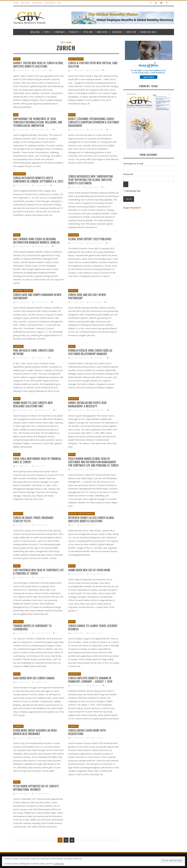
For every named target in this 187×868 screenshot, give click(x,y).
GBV (73, 525)
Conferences (19, 174)
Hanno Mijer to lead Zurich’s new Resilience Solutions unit (33, 404)
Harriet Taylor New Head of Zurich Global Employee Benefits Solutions (38, 65)
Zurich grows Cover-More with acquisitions (87, 732)
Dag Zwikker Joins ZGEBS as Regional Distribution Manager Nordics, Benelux (36, 241)
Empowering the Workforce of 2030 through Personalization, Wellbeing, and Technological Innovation (38, 122)
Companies (18, 290)
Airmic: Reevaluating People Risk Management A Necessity (87, 404)
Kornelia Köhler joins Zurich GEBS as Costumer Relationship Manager (90, 352)
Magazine (73, 513)
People (17, 59)
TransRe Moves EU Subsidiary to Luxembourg (32, 627)
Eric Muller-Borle (22, 70)
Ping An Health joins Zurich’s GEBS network (33, 352)
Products (79, 59)
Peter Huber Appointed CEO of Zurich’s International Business (36, 788)
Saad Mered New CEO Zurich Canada (34, 678)
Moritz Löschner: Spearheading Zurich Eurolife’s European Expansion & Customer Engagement (94, 122)
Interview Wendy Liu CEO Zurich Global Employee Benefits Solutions (91, 519)
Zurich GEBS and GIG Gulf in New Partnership (87, 296)
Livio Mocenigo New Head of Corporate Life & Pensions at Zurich (38, 572)
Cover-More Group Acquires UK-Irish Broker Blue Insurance (35, 732)
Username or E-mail (133, 164)
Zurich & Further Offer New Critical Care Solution (93, 65)
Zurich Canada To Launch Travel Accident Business (93, 627)
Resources (74, 235)
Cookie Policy (59, 864)
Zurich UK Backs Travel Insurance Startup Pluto (33, 519)
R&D (16, 115)
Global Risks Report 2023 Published (90, 239)
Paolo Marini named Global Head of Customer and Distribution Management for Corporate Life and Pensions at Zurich (93, 462)
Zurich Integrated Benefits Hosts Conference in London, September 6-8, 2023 (38, 180)
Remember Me (132, 191)
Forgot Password (132, 208)
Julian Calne (76, 187)
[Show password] (126, 184)
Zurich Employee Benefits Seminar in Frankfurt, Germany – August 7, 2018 (90, 680)
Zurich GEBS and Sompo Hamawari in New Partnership (37, 296)
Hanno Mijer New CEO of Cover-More (89, 570)
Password (128, 174)
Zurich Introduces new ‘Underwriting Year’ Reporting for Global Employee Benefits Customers (91, 180)
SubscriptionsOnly (86, 513)
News (71, 59)
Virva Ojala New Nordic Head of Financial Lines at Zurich (37, 460)
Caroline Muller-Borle (79, 358)
